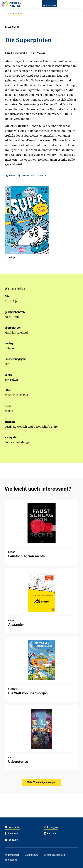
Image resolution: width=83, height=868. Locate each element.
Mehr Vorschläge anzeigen (41, 782)
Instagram (51, 827)
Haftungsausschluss (54, 855)
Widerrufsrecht (13, 855)
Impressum (11, 860)
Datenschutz (31, 855)
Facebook (11, 834)
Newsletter (13, 827)
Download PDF (27, 176)
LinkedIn (50, 834)
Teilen (11, 176)
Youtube (11, 840)
